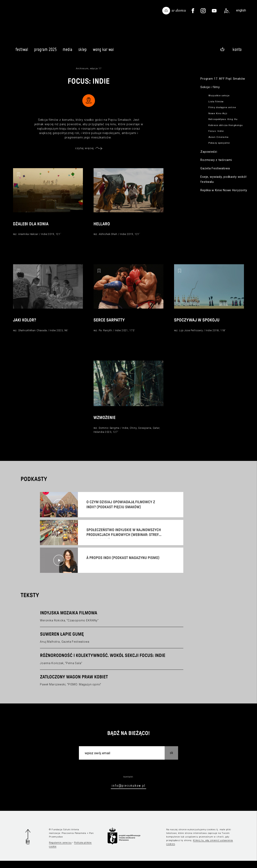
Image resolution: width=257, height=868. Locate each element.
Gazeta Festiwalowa (215, 168)
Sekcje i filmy (210, 87)
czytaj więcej (85, 148)
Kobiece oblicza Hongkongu (226, 125)
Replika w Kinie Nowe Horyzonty (224, 190)
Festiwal (22, 51)
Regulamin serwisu (60, 850)
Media (67, 51)
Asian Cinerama (218, 137)
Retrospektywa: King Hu (223, 119)
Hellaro (102, 226)
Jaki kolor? (25, 324)
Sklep (83, 51)
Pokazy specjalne (219, 143)
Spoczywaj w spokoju (198, 324)
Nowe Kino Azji (218, 113)
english (241, 10)
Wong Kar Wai (103, 51)
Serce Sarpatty (110, 324)
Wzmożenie (105, 423)
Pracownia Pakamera (74, 840)
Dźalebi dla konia (32, 226)
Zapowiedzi (209, 152)
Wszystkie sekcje (219, 96)
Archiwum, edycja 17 (89, 68)
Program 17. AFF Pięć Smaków (223, 79)
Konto (237, 49)
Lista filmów (216, 102)
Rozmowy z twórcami (216, 160)
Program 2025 (45, 51)
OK (171, 760)
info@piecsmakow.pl (128, 793)
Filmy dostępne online (222, 107)
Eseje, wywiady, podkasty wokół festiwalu (223, 179)
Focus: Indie (216, 131)
